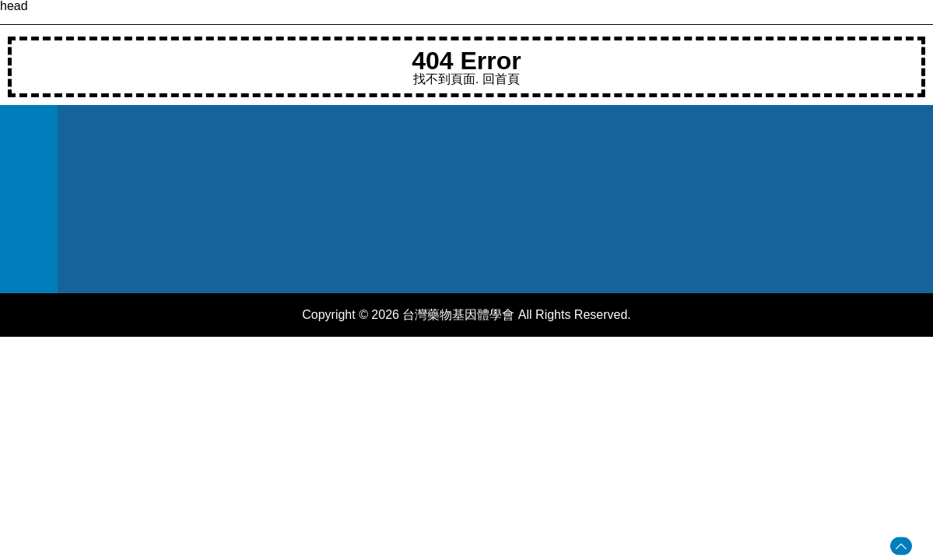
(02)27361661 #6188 (437, 177)
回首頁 (501, 79)
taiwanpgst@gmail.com (444, 206)
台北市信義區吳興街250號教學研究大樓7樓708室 (461, 241)
